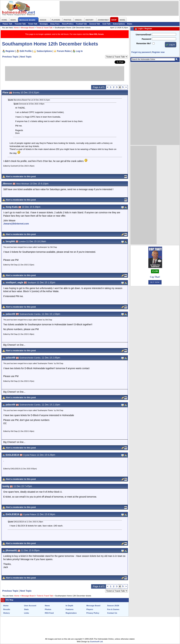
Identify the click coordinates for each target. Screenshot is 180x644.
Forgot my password (141, 52)
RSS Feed (49, 613)
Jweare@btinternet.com (16, 224)
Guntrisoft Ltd (96, 642)
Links (27, 613)
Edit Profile (26, 51)
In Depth (69, 606)
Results (7, 609)
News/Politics (68, 24)
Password (146, 39)
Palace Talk (7, 24)
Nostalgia (44, 24)
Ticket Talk (33, 24)
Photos (48, 609)
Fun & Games (113, 609)
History (7, 613)
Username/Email (143, 35)
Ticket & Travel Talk (44, 28)
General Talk (95, 24)
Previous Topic (10, 57)
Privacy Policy (93, 613)
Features (70, 609)
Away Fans (55, 24)
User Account (30, 606)
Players (90, 609)
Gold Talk (106, 24)
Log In (79, 51)
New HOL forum (96, 34)
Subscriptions (119, 24)
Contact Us (112, 613)
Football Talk (81, 24)
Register (10, 51)
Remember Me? (144, 44)
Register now (158, 52)
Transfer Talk (20, 24)
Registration (71, 613)
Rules (130, 24)
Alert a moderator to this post (21, 176)
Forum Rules (64, 51)
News (47, 606)
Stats (26, 609)
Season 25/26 (113, 606)
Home (16, 28)
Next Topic (26, 57)
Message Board (28, 28)
